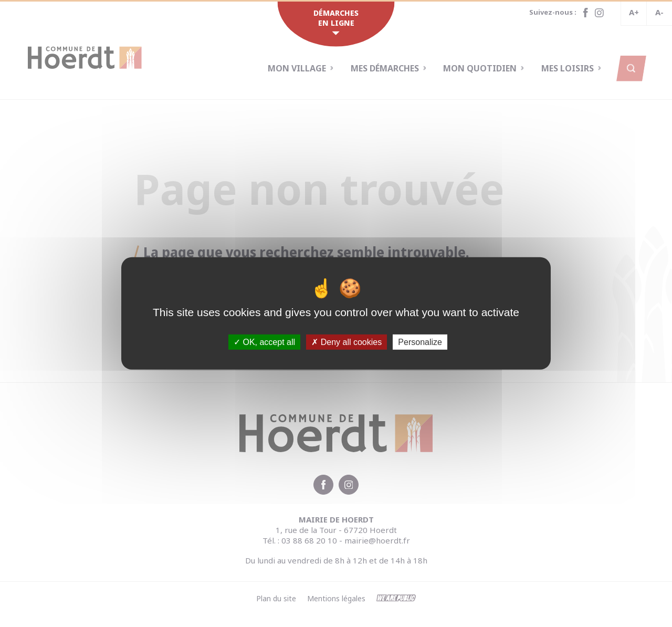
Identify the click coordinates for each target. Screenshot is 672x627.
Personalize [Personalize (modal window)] (420, 342)
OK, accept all (264, 342)
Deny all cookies (346, 342)
